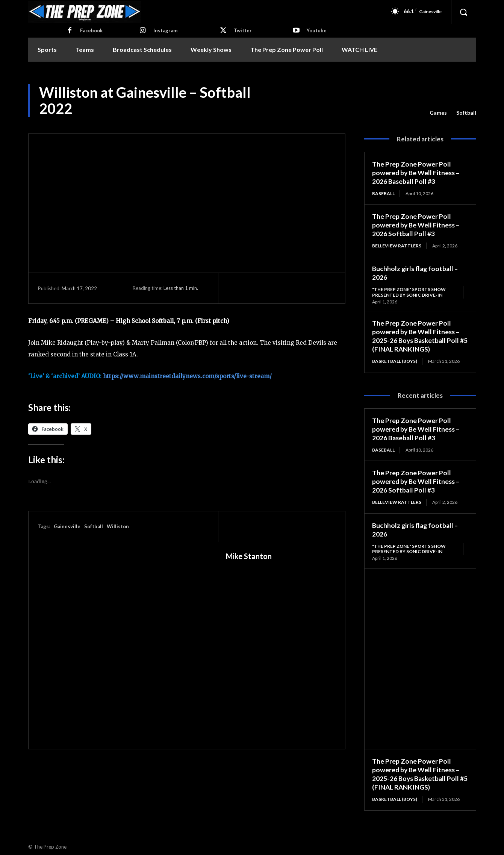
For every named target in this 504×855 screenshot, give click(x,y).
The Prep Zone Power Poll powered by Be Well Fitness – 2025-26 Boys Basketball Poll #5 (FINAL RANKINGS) (417, 334)
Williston (118, 526)
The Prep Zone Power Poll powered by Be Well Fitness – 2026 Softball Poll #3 (417, 224)
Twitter (243, 30)
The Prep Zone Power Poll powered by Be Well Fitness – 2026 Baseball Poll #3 (417, 172)
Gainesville (67, 526)
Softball (466, 113)
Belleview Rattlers (397, 245)
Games (438, 113)
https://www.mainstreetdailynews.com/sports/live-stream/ (187, 376)
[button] (463, 12)
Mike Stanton (249, 556)
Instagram (165, 30)
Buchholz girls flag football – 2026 (416, 526)
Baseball (383, 193)
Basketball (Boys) (395, 359)
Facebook (91, 30)
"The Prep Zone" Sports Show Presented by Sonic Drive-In (409, 290)
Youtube (317, 30)
